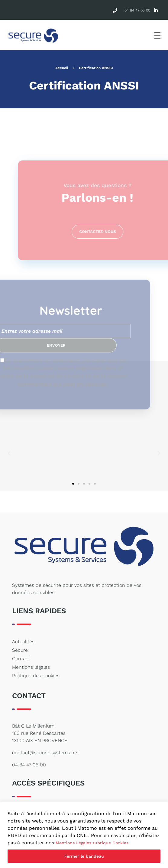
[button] (9, 453)
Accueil (62, 68)
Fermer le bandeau (84, 856)
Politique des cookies (36, 676)
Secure (20, 650)
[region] (84, 835)
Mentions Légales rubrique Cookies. (93, 843)
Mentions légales (31, 667)
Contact (21, 659)
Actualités (23, 642)
